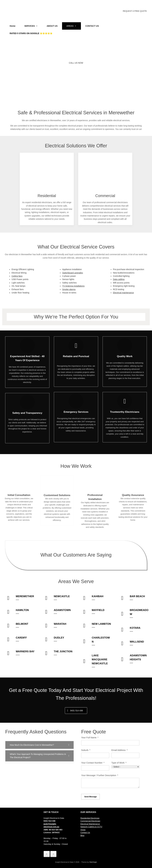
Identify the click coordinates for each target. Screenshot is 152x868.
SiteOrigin (93, 862)
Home (13, 26)
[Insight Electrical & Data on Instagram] (53, 854)
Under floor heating (20, 293)
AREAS (71, 26)
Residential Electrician (90, 818)
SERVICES (31, 26)
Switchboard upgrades (73, 273)
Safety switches (69, 283)
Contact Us (85, 832)
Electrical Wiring (19, 273)
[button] (39, 745)
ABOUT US (52, 26)
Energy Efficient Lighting (23, 269)
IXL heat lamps (18, 286)
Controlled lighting (121, 276)
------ (19, 655)
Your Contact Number (92, 763)
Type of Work (118, 763)
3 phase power (69, 276)
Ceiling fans (17, 276)
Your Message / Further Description (99, 775)
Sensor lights (68, 279)
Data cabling (119, 279)
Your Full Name (89, 737)
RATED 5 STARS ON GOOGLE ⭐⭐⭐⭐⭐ (31, 33)
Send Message (90, 797)
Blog (82, 835)
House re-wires (69, 293)
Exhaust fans (18, 289)
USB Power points (20, 279)
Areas (83, 830)
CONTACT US (92, 26)
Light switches (18, 283)
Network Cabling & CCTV (91, 827)
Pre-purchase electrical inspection (129, 269)
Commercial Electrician (90, 821)
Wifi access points (121, 283)
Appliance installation (72, 269)
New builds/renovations (124, 273)
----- (18, 600)
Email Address (119, 750)
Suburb (85, 750)
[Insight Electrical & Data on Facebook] (47, 854)
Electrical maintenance (123, 293)
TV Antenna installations (73, 286)
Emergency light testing (124, 286)
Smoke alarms (69, 289)
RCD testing (119, 289)
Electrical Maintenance (90, 824)
